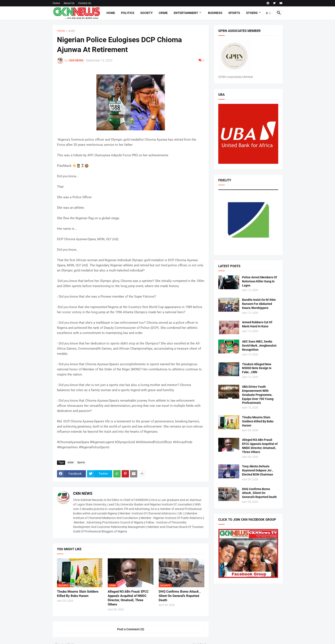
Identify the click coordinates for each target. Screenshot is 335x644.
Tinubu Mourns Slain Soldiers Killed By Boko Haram (78, 594)
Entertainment (186, 13)
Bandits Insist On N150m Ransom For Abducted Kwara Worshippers (259, 304)
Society (147, 13)
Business (215, 13)
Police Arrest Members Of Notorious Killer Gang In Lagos (259, 281)
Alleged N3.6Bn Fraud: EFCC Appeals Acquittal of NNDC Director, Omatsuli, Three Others (128, 598)
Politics (128, 13)
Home (56, 3)
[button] (268, 13)
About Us (69, 3)
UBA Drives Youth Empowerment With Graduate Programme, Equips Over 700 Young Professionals (258, 395)
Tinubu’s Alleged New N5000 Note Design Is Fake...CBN (257, 368)
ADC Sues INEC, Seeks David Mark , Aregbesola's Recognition (259, 346)
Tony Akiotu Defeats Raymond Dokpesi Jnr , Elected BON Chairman (258, 470)
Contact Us (85, 3)
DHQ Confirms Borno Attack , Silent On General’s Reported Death (180, 596)
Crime (163, 13)
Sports (234, 13)
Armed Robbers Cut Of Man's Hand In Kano (257, 324)
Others (252, 13)
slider (72, 31)
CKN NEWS (83, 493)
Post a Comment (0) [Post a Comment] (131, 629)
